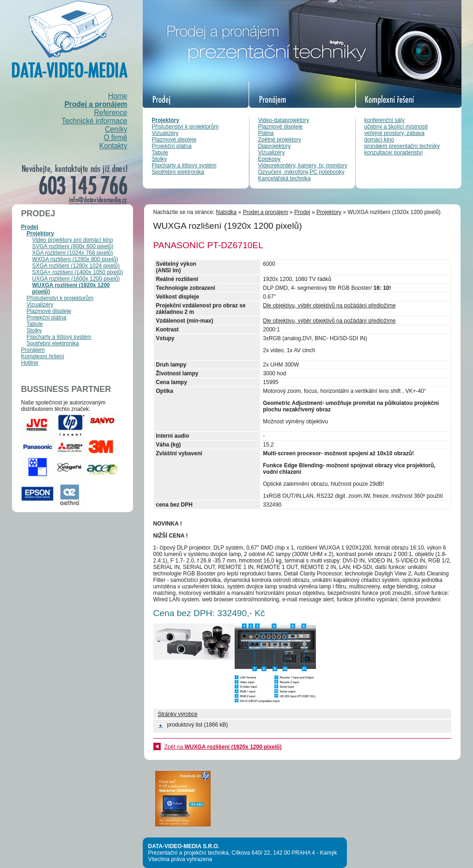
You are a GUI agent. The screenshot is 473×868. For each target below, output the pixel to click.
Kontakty (113, 146)
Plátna (266, 133)
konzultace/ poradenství (394, 153)
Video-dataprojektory (284, 120)
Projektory (166, 120)
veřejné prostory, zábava (395, 133)
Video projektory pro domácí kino (73, 240)
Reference (111, 113)
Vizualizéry (165, 133)
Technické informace (94, 121)
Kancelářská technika (285, 178)
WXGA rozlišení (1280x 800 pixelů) (75, 259)
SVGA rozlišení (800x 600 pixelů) (73, 246)
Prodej (30, 227)
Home (118, 96)
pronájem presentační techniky (402, 146)
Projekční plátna (172, 146)
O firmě (115, 138)
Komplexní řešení (43, 356)
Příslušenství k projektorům (185, 127)
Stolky (160, 159)
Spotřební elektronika (178, 172)
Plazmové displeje (174, 140)
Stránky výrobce (178, 714)
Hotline (30, 363)
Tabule (160, 153)
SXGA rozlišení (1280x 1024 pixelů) (76, 266)
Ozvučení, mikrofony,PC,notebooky (301, 172)
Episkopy (270, 159)
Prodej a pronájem (96, 104)
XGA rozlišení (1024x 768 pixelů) (73, 253)
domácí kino (379, 140)
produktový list (185, 725)
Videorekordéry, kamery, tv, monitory (303, 165)
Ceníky (116, 129)
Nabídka (227, 212)
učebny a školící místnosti (396, 127)
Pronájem (33, 350)
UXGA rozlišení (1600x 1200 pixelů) (76, 279)
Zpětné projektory (280, 140)
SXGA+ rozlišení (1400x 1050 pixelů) (78, 272)
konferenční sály (385, 120)
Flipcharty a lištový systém (184, 165)
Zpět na (223, 747)
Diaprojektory (275, 146)
